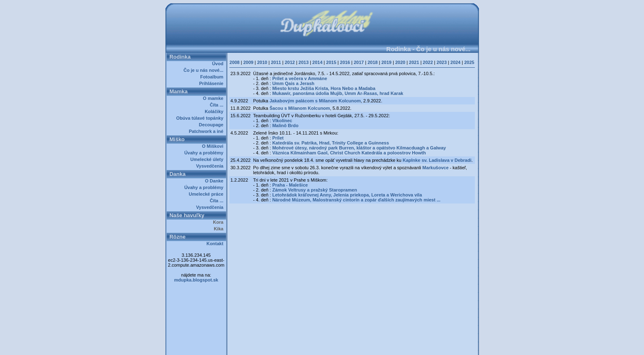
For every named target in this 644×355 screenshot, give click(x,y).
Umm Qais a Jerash (293, 83)
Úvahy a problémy (205, 153)
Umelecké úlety (208, 159)
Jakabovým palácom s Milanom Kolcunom (315, 101)
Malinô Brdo (285, 125)
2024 (455, 62)
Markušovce (436, 168)
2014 (317, 62)
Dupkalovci (336, 346)
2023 (441, 62)
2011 (276, 62)
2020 (400, 62)
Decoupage (212, 125)
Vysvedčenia (211, 166)
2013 (304, 62)
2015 (331, 62)
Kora (219, 222)
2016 (345, 62)
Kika (220, 229)
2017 (359, 62)
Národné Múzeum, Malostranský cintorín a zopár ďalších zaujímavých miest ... (356, 200)
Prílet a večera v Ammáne (300, 78)
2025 (469, 62)
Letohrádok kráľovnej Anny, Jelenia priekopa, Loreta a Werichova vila (347, 195)
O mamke (215, 98)
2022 (428, 62)
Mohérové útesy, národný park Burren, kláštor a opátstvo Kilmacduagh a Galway (359, 148)
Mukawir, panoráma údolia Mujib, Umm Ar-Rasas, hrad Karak (338, 93)
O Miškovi (214, 146)
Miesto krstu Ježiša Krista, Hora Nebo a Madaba (324, 88)
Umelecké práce (208, 194)
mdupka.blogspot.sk (196, 280)
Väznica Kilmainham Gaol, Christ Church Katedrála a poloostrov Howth (349, 153)
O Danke (216, 181)
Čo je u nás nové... (205, 70)
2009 (248, 62)
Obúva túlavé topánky (201, 118)
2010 (262, 62)
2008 (234, 62)
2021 (414, 62)
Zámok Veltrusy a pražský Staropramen (315, 190)
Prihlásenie (213, 83)
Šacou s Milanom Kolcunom (300, 108)
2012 (290, 62)
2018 (373, 62)
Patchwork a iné (208, 131)
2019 (386, 62)
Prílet (278, 138)
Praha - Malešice (290, 185)
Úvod (219, 64)
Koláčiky (215, 111)
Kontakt (216, 244)
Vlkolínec (282, 121)
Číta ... (218, 105)
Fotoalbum (213, 77)
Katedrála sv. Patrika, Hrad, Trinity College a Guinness (331, 143)
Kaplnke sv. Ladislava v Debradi (437, 160)
